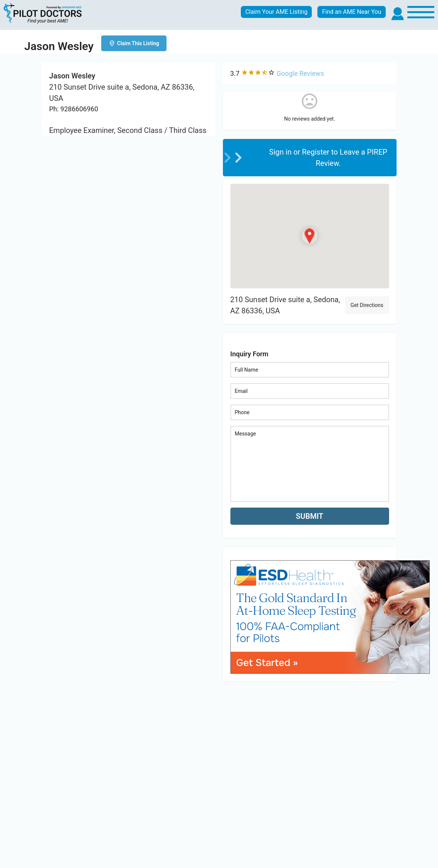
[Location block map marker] (310, 236)
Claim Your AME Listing (277, 12)
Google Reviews (300, 73)
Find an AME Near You (352, 12)
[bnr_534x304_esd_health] (330, 616)
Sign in (281, 152)
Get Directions (367, 305)
